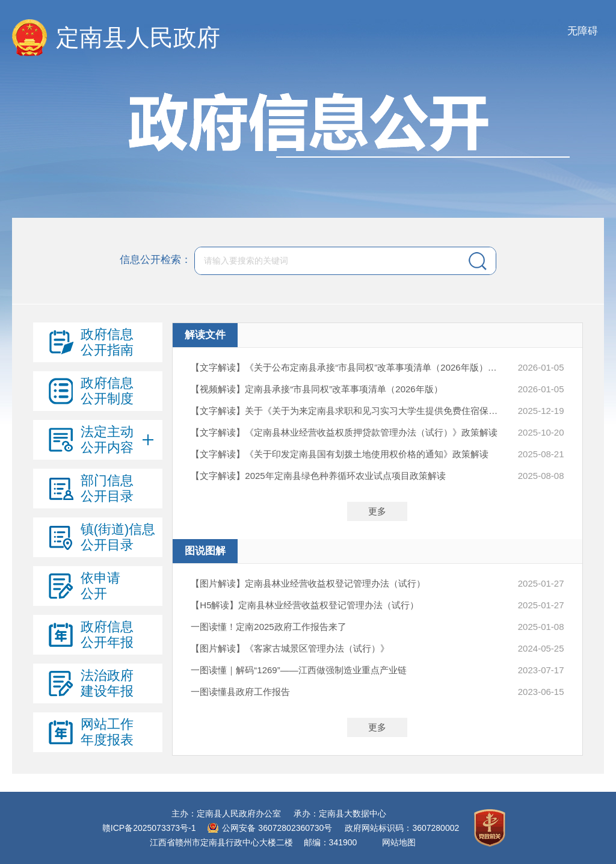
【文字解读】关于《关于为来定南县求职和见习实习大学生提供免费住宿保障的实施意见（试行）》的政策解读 (347, 411)
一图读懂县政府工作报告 (240, 692)
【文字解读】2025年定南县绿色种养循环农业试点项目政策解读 (318, 476)
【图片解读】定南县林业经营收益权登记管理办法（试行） (308, 583)
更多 (377, 511)
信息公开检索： (156, 260)
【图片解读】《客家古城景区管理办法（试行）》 (290, 648)
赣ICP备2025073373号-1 (149, 828)
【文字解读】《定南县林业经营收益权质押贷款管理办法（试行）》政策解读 (344, 432)
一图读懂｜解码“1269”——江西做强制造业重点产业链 (298, 670)
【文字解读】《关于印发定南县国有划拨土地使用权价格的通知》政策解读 (340, 454)
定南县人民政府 (138, 38)
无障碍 (583, 31)
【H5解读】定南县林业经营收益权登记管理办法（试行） (305, 605)
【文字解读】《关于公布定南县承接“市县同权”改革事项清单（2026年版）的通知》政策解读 (347, 367)
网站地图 (399, 842)
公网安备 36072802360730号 (277, 828)
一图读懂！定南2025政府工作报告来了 (268, 627)
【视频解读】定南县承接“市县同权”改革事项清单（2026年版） (316, 389)
